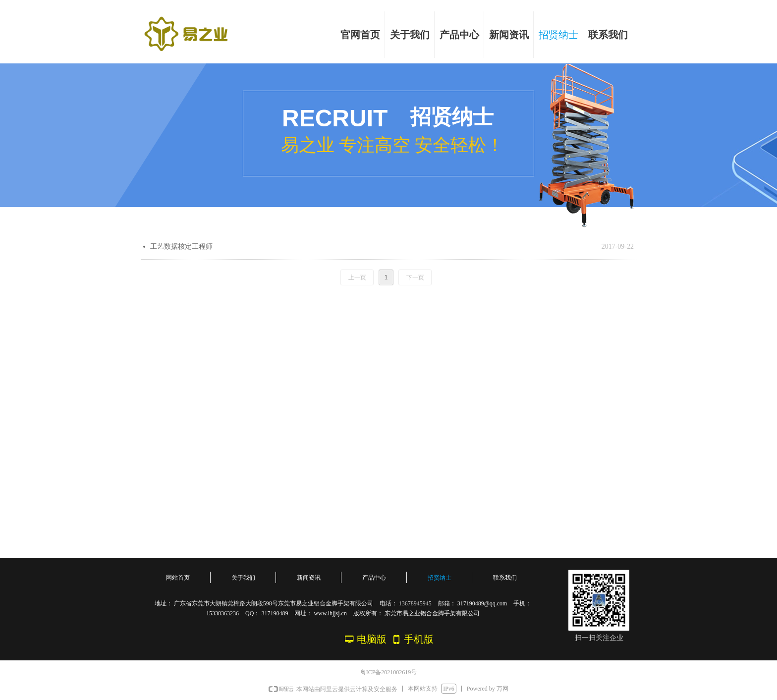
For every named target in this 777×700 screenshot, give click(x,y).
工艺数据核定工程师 (181, 246)
